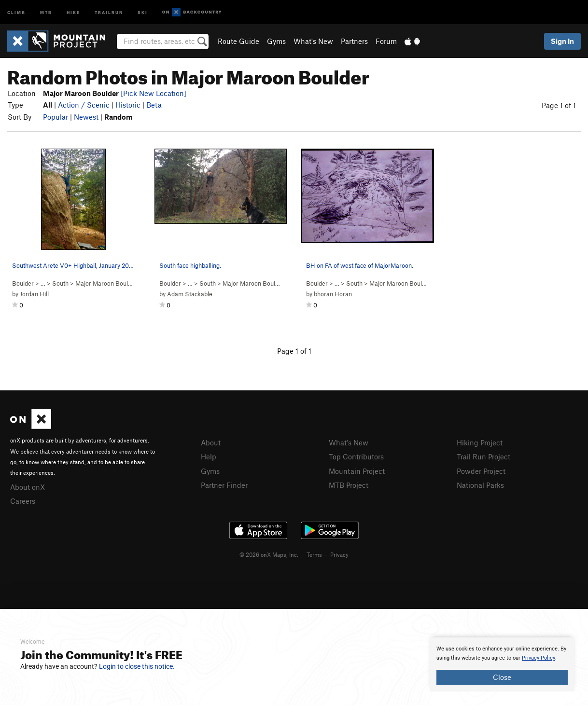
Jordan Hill (34, 294)
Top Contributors (356, 456)
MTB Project (349, 485)
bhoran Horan (333, 294)
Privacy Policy (539, 658)
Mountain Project (357, 471)
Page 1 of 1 (559, 105)
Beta (154, 105)
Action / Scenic (84, 105)
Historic (128, 105)
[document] (502, 664)
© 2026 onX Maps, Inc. (269, 554)
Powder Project (481, 471)
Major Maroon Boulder (106, 283)
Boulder (23, 283)
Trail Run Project (483, 456)
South (60, 283)
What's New (313, 41)
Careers (23, 501)
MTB (46, 12)
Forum (386, 41)
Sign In (562, 41)
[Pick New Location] (154, 93)
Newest (86, 117)
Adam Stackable (190, 294)
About (211, 442)
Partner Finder (224, 485)
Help (209, 456)
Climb (16, 12)
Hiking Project (480, 442)
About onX (28, 487)
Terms (314, 554)
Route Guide (238, 41)
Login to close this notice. (137, 666)
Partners (354, 41)
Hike (73, 12)
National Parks (480, 485)
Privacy (339, 554)
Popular (56, 117)
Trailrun (109, 12)
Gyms (276, 41)
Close (502, 677)
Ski (143, 12)
